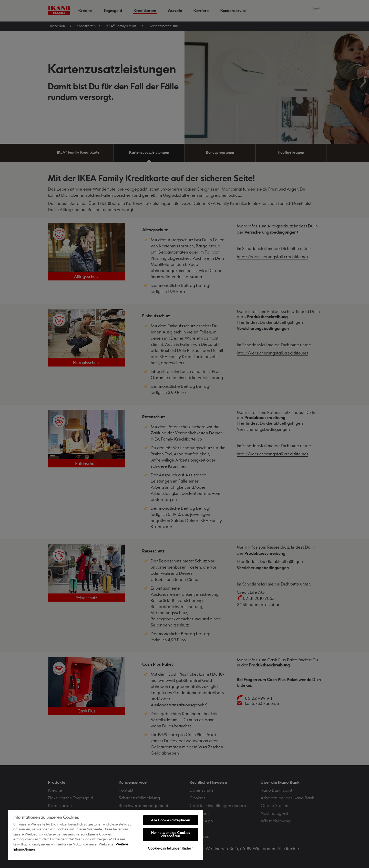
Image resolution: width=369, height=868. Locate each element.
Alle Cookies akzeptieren (170, 820)
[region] (106, 835)
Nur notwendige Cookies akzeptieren (171, 834)
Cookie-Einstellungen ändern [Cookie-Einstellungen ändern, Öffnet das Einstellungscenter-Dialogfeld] (171, 848)
